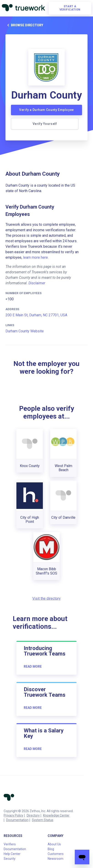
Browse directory (24, 25)
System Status (43, 820)
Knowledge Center (56, 815)
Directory (33, 815)
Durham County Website (25, 331)
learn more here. (36, 257)
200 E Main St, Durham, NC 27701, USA (36, 315)
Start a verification (70, 8)
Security (10, 859)
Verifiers (10, 844)
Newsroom (56, 859)
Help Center (12, 854)
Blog (51, 849)
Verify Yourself (45, 124)
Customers (56, 854)
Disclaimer (37, 283)
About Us (54, 844)
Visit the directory (46, 598)
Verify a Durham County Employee (46, 110)
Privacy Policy (13, 815)
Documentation (17, 820)
